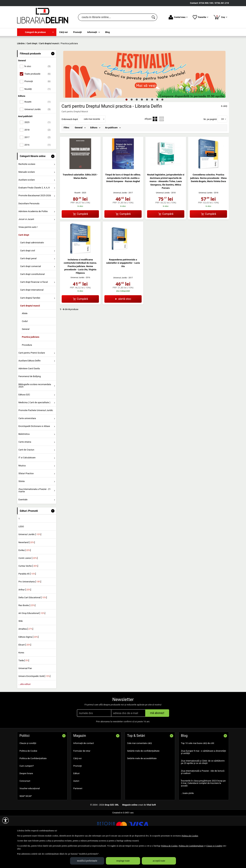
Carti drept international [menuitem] (32, 315)
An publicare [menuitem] (111, 152)
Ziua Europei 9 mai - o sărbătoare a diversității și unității (203, 777)
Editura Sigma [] (29, 661)
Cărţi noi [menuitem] (63, 32)
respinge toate (123, 861)
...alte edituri (25, 709)
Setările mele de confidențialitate (143, 775)
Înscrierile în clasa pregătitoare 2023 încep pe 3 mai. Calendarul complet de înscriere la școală (203, 808)
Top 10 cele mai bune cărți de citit (198, 768)
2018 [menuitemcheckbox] (39, 154)
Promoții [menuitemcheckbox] (39, 106)
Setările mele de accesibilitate (142, 783)
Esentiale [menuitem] (23, 524)
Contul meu (178, 17)
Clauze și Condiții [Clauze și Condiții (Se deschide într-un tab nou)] (214, 846)
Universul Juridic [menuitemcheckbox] (39, 134)
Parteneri (78, 813)
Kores (21, 677)
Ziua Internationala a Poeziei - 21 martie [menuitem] (35, 515)
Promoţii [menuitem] (77, 32)
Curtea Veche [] (28, 590)
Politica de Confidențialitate (33, 783)
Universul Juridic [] (30, 559)
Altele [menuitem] (25, 338)
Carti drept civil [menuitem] (28, 275)
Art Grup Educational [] (32, 638)
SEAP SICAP (26, 821)
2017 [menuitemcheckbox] (39, 162)
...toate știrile (187, 818)
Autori (76, 806)
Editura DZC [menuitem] (24, 419)
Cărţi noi (77, 783)
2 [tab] (132, 124)
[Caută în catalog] (154, 17)
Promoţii (77, 790)
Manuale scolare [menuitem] (27, 196)
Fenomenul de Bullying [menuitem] (30, 401)
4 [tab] (142, 124)
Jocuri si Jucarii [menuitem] (26, 244)
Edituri (76, 798)
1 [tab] (126, 124)
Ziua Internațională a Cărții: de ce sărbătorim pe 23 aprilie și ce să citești (203, 787)
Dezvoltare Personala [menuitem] (29, 228)
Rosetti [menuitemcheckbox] (39, 126)
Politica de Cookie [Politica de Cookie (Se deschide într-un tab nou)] (190, 836)
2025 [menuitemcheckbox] (39, 147)
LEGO (21, 551)
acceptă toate (159, 861)
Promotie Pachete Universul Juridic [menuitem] (36, 435)
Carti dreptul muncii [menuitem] (30, 330)
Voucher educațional (30, 813)
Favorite (200, 17)
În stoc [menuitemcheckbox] (39, 91)
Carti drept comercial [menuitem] (30, 291)
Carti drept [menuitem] (24, 260)
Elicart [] (25, 669)
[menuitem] (37, 32)
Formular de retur (82, 775)
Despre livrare (26, 798)
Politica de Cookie (28, 775)
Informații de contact (84, 768)
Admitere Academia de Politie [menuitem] (33, 236)
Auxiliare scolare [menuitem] (27, 204)
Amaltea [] (26, 654)
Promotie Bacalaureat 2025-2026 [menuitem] (35, 220)
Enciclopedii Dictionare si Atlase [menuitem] (34, 451)
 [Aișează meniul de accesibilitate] (5, 820)
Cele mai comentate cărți (139, 768)
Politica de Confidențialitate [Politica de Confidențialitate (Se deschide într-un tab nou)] (191, 846)
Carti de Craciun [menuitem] (26, 474)
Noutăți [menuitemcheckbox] (39, 114)
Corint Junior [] (28, 583)
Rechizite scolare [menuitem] (27, 189)
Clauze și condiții (28, 768)
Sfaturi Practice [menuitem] (26, 498)
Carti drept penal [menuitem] (28, 283)
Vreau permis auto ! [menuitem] (28, 252)
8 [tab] (162, 124)
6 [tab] (152, 124)
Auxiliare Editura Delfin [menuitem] (30, 385)
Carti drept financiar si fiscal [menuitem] (34, 307)
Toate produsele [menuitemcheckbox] (39, 99)
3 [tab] (137, 124)
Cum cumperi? (27, 790)
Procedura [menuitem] (27, 370)
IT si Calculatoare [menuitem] (27, 482)
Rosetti (77, 217)
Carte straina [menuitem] (25, 466)
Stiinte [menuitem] (22, 506)
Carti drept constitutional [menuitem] (32, 299)
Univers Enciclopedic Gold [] (34, 701)
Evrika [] (25, 575)
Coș (220, 17)
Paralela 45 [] (27, 598)
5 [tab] (147, 124)
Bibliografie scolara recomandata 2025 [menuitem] (35, 410)
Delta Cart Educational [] (33, 622)
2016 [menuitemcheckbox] (39, 170)
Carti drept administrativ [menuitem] (32, 267)
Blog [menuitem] (108, 32)
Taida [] (24, 685)
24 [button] (223, 144)
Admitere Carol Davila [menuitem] (29, 393)
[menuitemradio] (155, 144)
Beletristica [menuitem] (24, 459)
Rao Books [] (27, 630)
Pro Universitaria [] (30, 606)
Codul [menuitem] (25, 346)
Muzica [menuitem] (22, 490)
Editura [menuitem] (94, 152)
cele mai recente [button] (92, 144)
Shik (21, 646)
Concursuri (25, 806)
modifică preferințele (87, 861)
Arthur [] (25, 614)
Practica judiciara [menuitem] (31, 362)
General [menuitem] (26, 354)
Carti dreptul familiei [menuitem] (30, 322)
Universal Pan (25, 693)
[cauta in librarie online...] (114, 17)
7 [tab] (157, 124)
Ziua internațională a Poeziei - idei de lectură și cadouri (203, 797)
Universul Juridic (120, 217)
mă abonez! (157, 738)
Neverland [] (27, 567)
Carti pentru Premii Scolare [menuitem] (32, 377)
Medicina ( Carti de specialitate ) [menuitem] (34, 427)
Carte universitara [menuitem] (27, 443)
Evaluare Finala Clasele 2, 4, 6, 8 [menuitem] (34, 212)
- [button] (53, 78)
